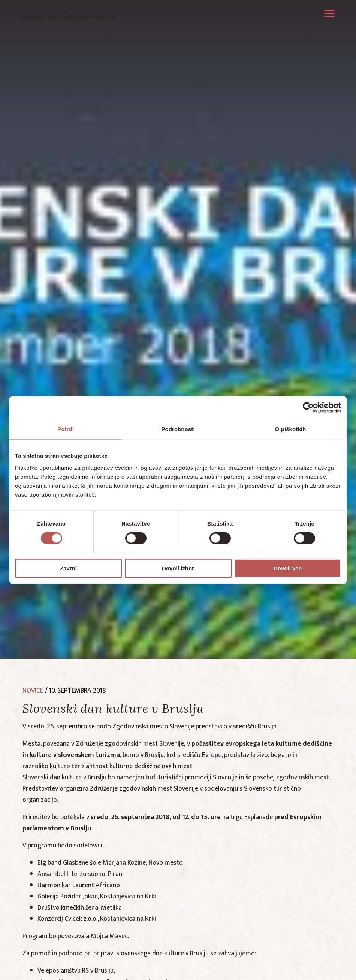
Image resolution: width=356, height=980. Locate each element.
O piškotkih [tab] (291, 429)
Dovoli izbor (178, 568)
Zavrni (68, 568)
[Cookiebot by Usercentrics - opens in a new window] (308, 408)
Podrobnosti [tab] (178, 429)
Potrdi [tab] (66, 429)
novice (33, 691)
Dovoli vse (288, 568)
